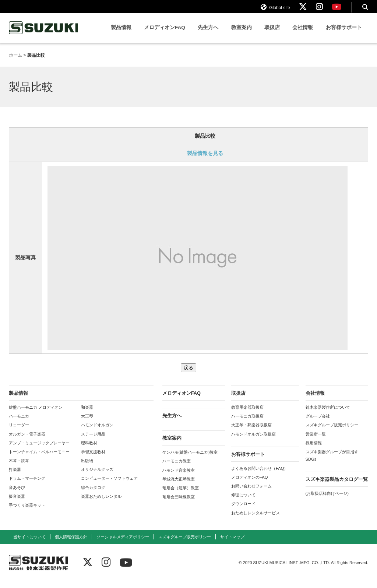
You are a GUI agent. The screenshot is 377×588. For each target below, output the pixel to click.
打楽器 (15, 476)
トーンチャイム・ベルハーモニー (39, 458)
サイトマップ (232, 543)
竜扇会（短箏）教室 (181, 494)
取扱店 (272, 34)
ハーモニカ (19, 423)
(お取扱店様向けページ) (327, 500)
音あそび (17, 494)
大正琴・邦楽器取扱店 (251, 432)
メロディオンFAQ (165, 34)
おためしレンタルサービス (256, 519)
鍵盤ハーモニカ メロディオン (36, 414)
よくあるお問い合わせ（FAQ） (260, 475)
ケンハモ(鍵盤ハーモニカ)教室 (190, 459)
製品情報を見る (205, 159)
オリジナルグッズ (97, 476)
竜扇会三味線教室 (179, 503)
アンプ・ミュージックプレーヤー (39, 449)
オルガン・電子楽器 (27, 440)
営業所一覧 (316, 440)
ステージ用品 (93, 440)
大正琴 (87, 423)
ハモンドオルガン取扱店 (253, 440)
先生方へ (208, 34)
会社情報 (303, 34)
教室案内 (242, 34)
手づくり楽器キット (27, 512)
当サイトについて (29, 543)
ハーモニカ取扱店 (247, 423)
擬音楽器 (17, 503)
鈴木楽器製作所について (328, 414)
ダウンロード (243, 510)
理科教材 (89, 449)
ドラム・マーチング (27, 485)
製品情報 (121, 34)
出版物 (87, 467)
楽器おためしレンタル (101, 503)
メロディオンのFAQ (249, 484)
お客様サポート (344, 34)
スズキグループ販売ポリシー (332, 432)
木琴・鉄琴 (19, 467)
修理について (243, 501)
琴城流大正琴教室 (179, 485)
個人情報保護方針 (71, 543)
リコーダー (19, 432)
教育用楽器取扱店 (247, 414)
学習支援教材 (93, 458)
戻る (188, 374)
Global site (275, 10)
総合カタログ (93, 494)
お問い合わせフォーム (251, 493)
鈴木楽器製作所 (44, 34)
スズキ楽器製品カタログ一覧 (337, 486)
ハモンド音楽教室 (179, 476)
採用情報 (314, 449)
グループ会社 (318, 423)
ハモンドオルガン (97, 432)
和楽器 (87, 414)
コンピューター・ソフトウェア (109, 485)
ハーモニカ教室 (177, 468)
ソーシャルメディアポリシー (123, 543)
